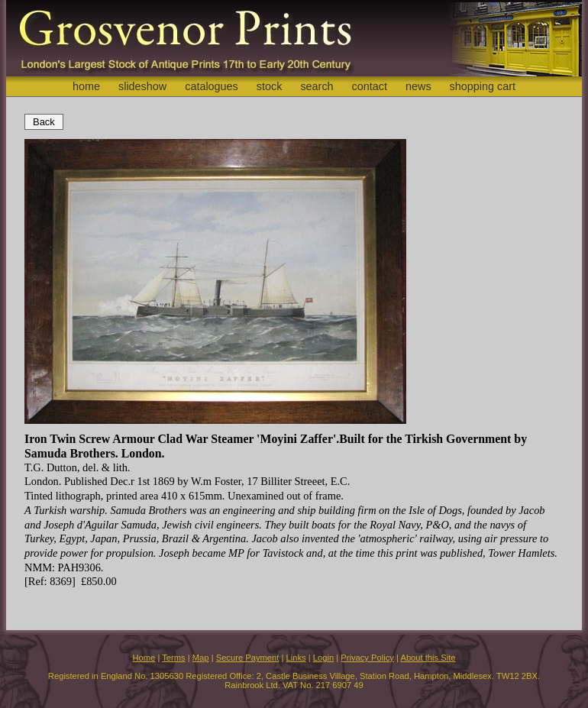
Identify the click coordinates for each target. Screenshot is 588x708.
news (418, 86)
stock (270, 86)
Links (296, 658)
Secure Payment (248, 658)
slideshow (142, 86)
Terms (173, 658)
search (317, 86)
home (86, 86)
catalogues (212, 86)
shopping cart (483, 86)
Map (201, 658)
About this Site (428, 658)
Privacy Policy (367, 658)
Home (144, 658)
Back (44, 122)
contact (370, 86)
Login (323, 658)
